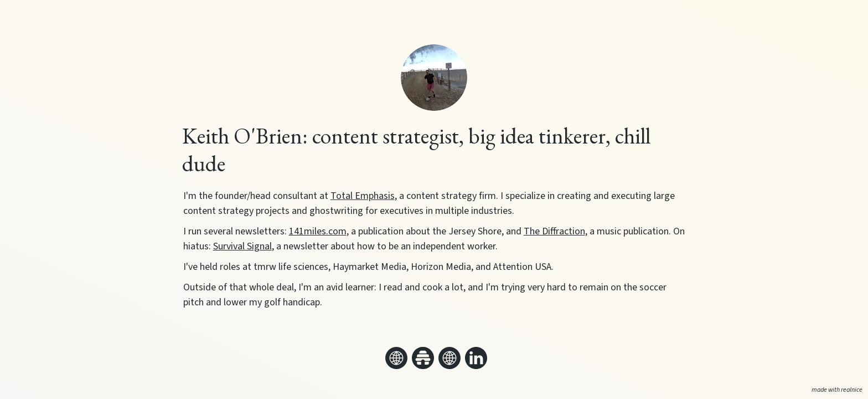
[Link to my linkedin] (476, 358)
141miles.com (318, 231)
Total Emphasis (363, 196)
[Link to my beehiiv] (423, 358)
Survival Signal (242, 246)
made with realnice (837, 390)
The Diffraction (554, 231)
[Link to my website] (396, 358)
